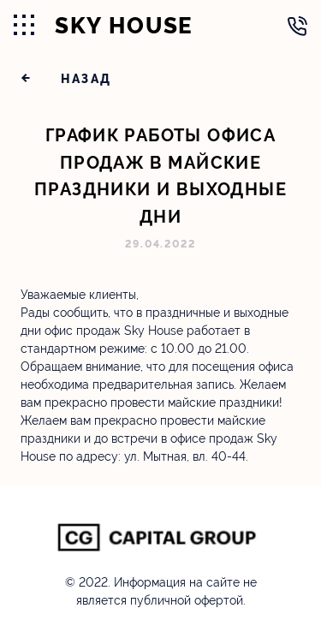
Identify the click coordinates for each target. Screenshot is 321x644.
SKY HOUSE (124, 26)
